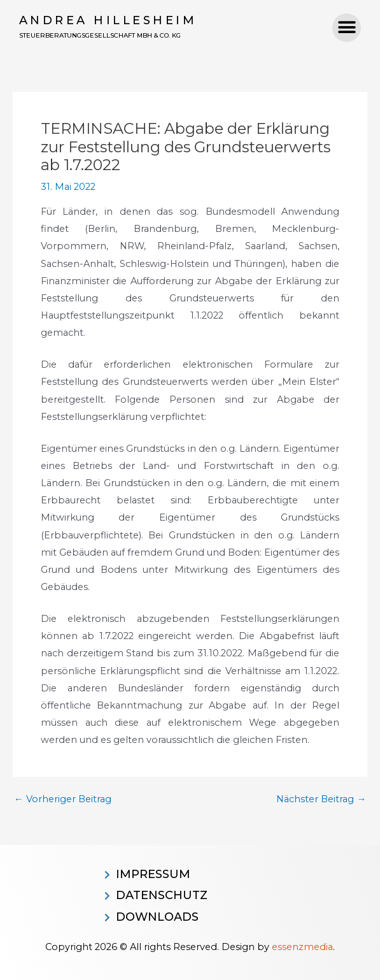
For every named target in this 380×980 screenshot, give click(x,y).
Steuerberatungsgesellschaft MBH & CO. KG (100, 35)
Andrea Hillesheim (108, 20)
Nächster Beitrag (321, 799)
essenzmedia (302, 947)
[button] (347, 28)
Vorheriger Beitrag (63, 799)
